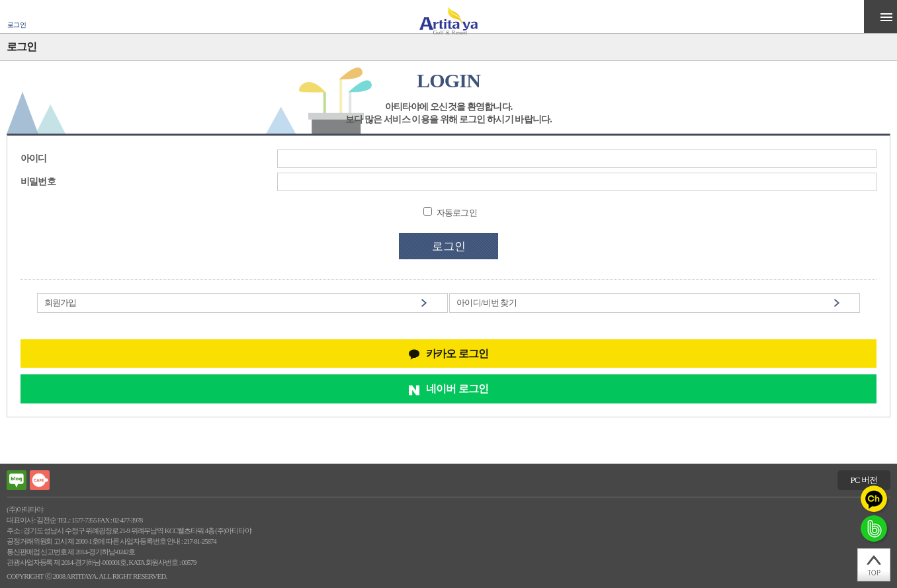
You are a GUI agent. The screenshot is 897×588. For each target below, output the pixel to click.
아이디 (34, 158)
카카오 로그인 (457, 354)
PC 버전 (864, 480)
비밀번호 (38, 182)
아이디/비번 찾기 (487, 303)
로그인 (17, 25)
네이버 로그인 (457, 389)
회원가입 (61, 303)
